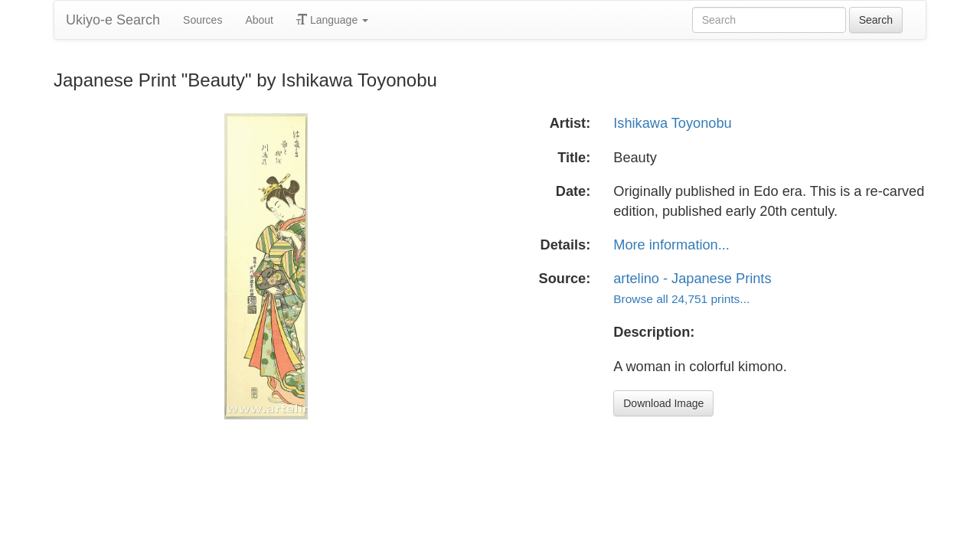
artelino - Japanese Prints (692, 279)
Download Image (663, 403)
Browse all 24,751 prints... (681, 299)
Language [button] (332, 20)
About (259, 20)
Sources (203, 20)
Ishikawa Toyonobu (672, 123)
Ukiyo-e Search (113, 20)
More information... (671, 245)
